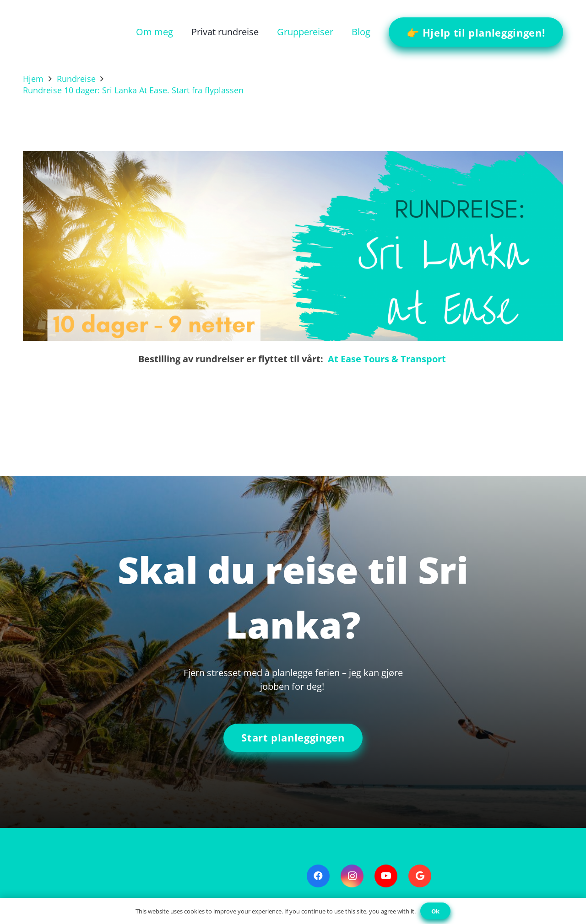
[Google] (420, 876)
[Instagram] (352, 876)
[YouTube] (386, 876)
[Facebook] (318, 876)
